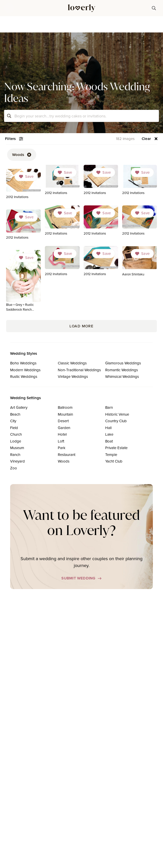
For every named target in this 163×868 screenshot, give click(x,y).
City (13, 421)
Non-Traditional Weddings (79, 370)
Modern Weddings (25, 370)
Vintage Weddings (73, 376)
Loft (61, 441)
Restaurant (67, 455)
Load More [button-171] (81, 326)
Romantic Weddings (122, 370)
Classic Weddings (72, 363)
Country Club (116, 421)
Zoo (14, 468)
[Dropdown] (65, 172)
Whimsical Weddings (122, 376)
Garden (64, 428)
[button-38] (154, 8)
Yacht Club (114, 461)
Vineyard (17, 461)
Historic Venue (117, 414)
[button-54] (14, 139)
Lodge (16, 441)
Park (62, 448)
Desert (63, 421)
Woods (64, 461)
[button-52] (22, 155)
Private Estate (116, 448)
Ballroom (65, 407)
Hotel (62, 434)
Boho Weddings (23, 363)
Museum (17, 448)
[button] (9, 8)
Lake (109, 434)
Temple (111, 455)
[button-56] (150, 139)
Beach (15, 414)
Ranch (15, 455)
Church (16, 434)
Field (14, 428)
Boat (109, 441)
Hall (108, 428)
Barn (109, 407)
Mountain (65, 414)
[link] (62, 181)
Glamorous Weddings (123, 363)
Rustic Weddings (24, 376)
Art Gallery (19, 407)
